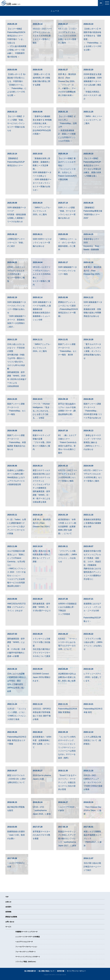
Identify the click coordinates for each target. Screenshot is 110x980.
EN (101, 3)
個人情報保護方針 (30, 971)
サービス (8, 927)
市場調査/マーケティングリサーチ (26, 932)
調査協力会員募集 (11, 917)
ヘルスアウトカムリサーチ (24, 942)
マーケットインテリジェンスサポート (28, 957)
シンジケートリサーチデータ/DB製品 (28, 937)
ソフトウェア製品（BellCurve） (26, 962)
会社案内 (8, 907)
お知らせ (8, 902)
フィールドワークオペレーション (26, 947)
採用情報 (8, 912)
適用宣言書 (61, 971)
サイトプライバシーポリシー (76, 971)
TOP (7, 897)
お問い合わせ (10, 922)
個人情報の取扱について (47, 971)
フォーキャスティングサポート (26, 952)
